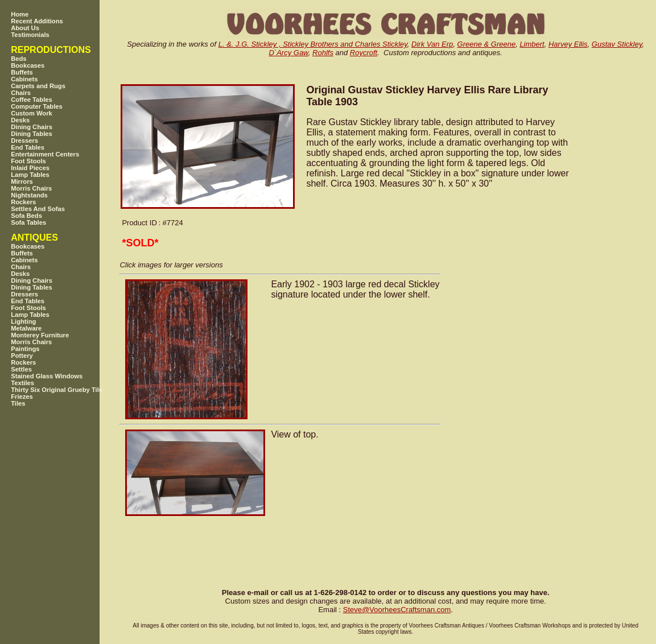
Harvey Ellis (568, 44)
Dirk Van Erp (432, 44)
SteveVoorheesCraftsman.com (397, 610)
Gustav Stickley (617, 44)
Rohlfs (323, 53)
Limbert (532, 44)
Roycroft (364, 53)
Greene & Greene (487, 44)
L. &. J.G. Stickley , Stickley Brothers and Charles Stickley (313, 44)
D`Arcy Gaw (288, 53)
